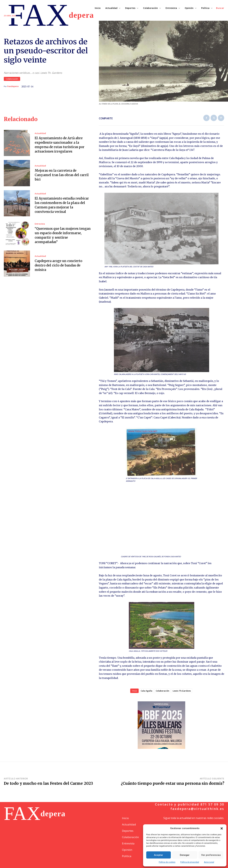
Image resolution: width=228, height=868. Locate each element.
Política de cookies (167, 862)
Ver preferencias (211, 855)
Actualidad (40, 133)
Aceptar (159, 855)
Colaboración (12, 79)
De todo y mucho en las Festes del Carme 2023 (48, 783)
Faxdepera (13, 86)
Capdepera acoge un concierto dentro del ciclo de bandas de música (58, 265)
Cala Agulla (146, 691)
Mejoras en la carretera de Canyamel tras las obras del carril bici (62, 175)
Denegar (185, 855)
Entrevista (40, 224)
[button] (222, 828)
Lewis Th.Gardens (182, 691)
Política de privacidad (190, 862)
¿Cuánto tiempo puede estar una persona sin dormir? (173, 783)
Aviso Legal (209, 862)
